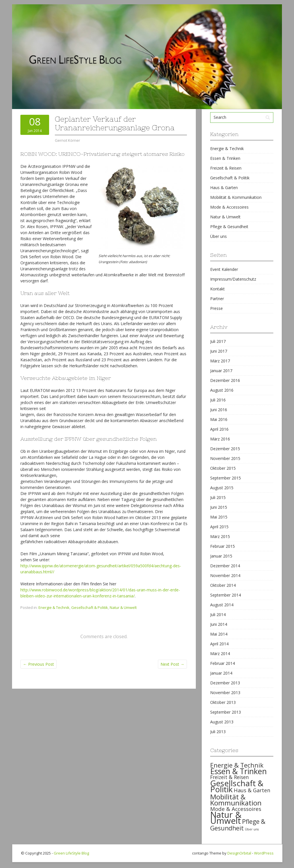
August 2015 (222, 488)
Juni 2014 (219, 624)
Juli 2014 (218, 614)
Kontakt (217, 289)
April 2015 (219, 527)
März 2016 (220, 439)
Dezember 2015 (225, 449)
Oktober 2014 (223, 585)
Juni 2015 (219, 507)
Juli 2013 (218, 732)
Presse (216, 308)
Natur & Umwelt (123, 607)
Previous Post (38, 664)
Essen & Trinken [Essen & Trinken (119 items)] (238, 771)
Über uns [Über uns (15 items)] (252, 829)
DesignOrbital (239, 853)
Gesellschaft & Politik (90, 607)
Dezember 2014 (225, 566)
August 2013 (222, 722)
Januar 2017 (221, 371)
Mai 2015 (219, 517)
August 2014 (222, 605)
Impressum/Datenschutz (233, 279)
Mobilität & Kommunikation (236, 197)
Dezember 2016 (225, 380)
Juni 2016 (219, 410)
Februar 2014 (223, 663)
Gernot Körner (67, 140)
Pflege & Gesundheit (229, 227)
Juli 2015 (218, 497)
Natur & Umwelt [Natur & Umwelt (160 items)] (226, 818)
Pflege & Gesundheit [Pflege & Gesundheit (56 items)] (238, 825)
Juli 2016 (218, 400)
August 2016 (222, 390)
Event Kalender (224, 269)
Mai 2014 (219, 634)
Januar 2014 (221, 673)
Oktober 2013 (223, 702)
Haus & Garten (224, 188)
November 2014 (225, 575)
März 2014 (220, 654)
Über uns (218, 236)
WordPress (264, 853)
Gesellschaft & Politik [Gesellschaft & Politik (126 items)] (237, 786)
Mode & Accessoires (229, 207)
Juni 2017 (219, 351)
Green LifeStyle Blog (71, 853)
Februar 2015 (223, 546)
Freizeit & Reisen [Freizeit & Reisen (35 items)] (230, 777)
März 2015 (220, 536)
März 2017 (220, 361)
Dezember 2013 (225, 683)
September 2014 (226, 595)
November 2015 (225, 458)
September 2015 (226, 478)
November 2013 (225, 693)
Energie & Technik (54, 607)
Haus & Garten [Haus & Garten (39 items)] (252, 790)
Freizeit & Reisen (226, 168)
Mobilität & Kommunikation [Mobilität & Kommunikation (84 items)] (236, 800)
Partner (217, 299)
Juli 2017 (218, 341)
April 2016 (219, 429)
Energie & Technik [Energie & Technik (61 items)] (237, 765)
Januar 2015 (221, 556)
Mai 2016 (219, 419)
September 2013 (226, 712)
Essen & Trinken (225, 158)
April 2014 (219, 644)
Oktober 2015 (223, 468)
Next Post (172, 664)
